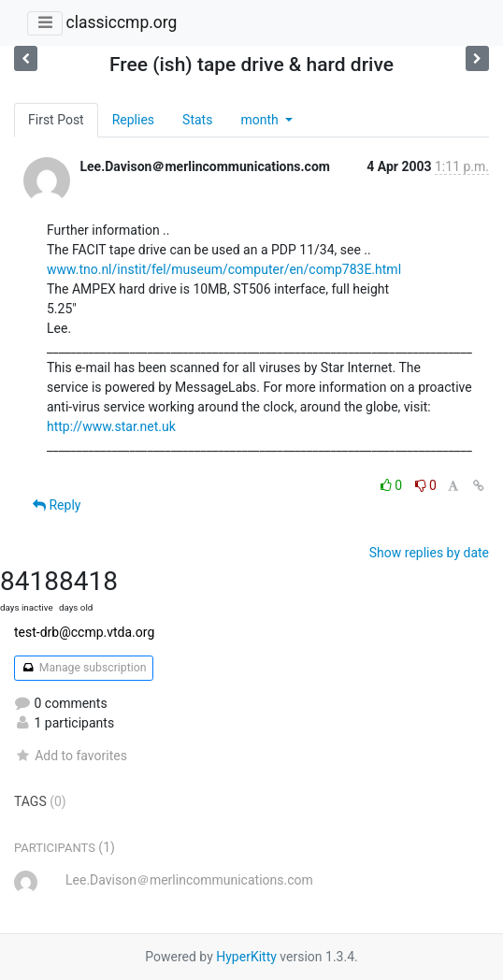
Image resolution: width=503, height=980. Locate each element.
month (261, 120)
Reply (57, 505)
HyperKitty (246, 957)
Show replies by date (429, 553)
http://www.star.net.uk (111, 426)
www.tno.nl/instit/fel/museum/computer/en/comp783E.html (224, 269)
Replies (133, 120)
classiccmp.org (121, 22)
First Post (56, 120)
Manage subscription (84, 668)
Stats (197, 120)
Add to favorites (71, 756)
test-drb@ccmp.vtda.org (84, 632)
